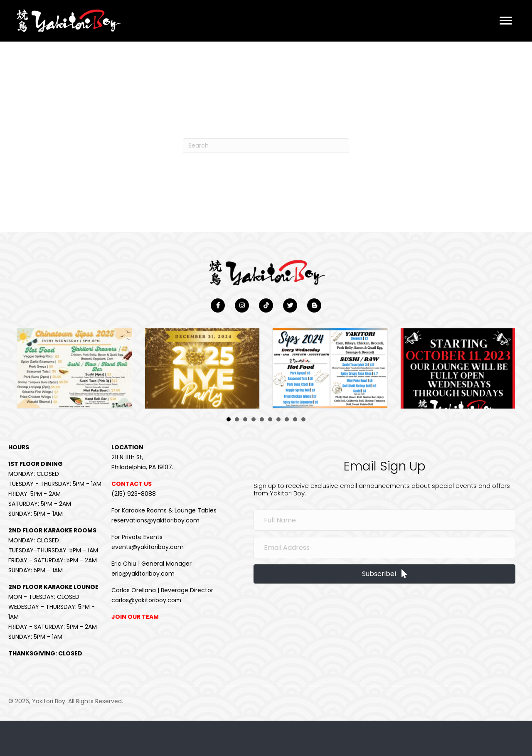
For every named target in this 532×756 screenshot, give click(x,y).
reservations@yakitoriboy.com (155, 521)
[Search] (266, 146)
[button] (506, 21)
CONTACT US (132, 485)
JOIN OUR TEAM (135, 618)
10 (303, 420)
